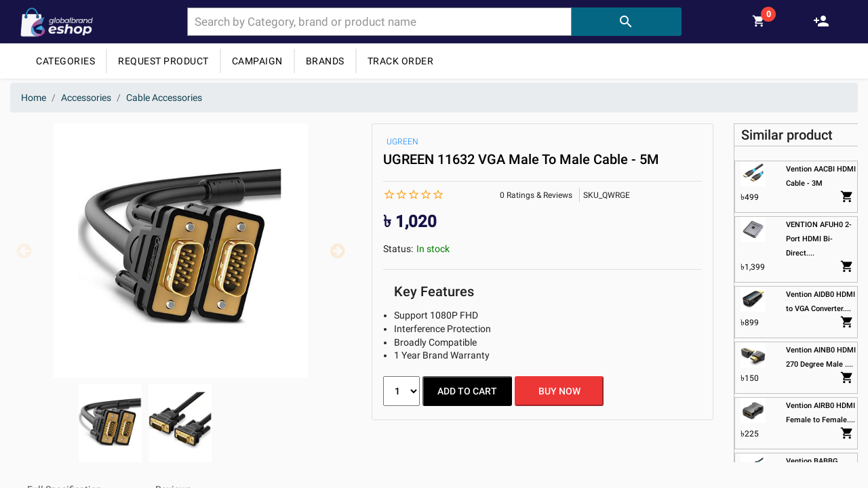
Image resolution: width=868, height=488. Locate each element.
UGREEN (402, 142)
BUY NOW (559, 391)
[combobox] (379, 22)
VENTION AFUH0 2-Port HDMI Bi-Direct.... (819, 239)
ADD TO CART (467, 391)
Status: (398, 249)
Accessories (86, 98)
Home (34, 98)
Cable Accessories (164, 98)
